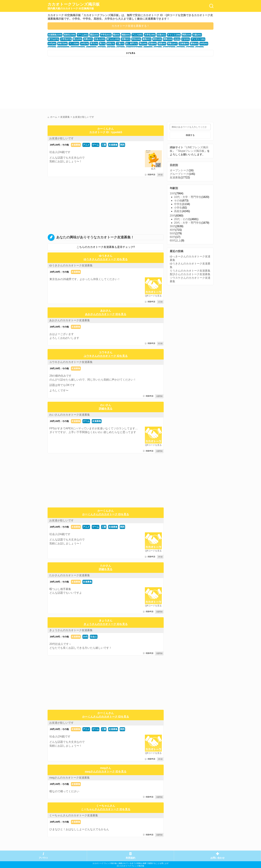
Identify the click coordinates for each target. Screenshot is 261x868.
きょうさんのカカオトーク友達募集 (71, 630)
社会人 (94, 637)
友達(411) (156, 35)
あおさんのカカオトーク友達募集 (70, 320)
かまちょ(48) (197, 44)
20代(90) (191, 39)
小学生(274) (53, 39)
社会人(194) (85, 39)
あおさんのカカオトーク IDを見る (106, 314)
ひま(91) (168, 39)
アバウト (43, 858)
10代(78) (63, 44)
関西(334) (180, 35)
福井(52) (186, 44)
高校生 (178, 211)
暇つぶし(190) (98, 39)
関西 (122, 145)
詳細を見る (106, 409)
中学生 (178, 204)
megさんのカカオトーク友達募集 (69, 778)
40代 (173, 230)
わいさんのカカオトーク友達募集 (70, 415)
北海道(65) (157, 44)
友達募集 (76, 145)
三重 (104, 145)
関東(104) (150, 39)
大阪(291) (190, 35)
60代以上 (175, 241)
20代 (85, 637)
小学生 (178, 208)
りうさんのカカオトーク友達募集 (190, 271)
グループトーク (179, 174)
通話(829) (92, 35)
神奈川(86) (201, 39)
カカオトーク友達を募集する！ (130, 26)
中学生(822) (103, 35)
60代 (173, 237)
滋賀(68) (137, 44)
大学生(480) (145, 35)
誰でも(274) (201, 35)
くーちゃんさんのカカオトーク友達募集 (74, 815)
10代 (173, 193)
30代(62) (177, 44)
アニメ (86, 145)
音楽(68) (128, 44)
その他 (178, 201)
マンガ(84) (53, 44)
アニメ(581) (133, 35)
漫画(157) (130, 39)
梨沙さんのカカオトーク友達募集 (190, 274)
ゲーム (96, 145)
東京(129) (140, 39)
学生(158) (120, 39)
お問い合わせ (217, 858)
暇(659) (113, 35)
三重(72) (97, 44)
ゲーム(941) (81, 35)
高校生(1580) (69, 35)
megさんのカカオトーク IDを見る (106, 772)
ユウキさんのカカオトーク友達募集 (71, 362)
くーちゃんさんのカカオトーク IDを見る (106, 809)
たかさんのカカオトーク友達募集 (70, 575)
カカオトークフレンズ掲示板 (74, 6)
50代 (173, 233)
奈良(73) (88, 44)
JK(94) (159, 39)
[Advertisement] (89, 83)
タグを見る (131, 53)
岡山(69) (119, 44)
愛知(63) (167, 44)
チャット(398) (168, 35)
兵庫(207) (74, 39)
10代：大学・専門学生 (188, 197)
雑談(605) (122, 35)
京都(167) (110, 39)
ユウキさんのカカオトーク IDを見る (106, 356)
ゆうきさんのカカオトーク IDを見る (106, 259)
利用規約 (130, 858)
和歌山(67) (147, 44)
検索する (190, 135)
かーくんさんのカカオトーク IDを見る (106, 514)
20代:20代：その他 (59, 145)
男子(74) (72, 44)
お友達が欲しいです (61, 138)
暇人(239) (64, 39)
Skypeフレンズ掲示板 (191, 151)
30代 (173, 226)
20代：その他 (182, 219)
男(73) (80, 44)
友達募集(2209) (55, 35)
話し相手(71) (108, 44)
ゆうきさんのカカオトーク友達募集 (71, 265)
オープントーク (179, 170)
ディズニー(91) (179, 39)
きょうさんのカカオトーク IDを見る (106, 624)
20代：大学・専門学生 (188, 223)
